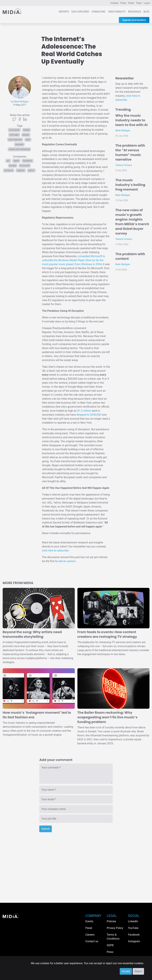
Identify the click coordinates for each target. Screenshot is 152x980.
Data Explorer (80, 12)
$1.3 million (84, 411)
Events (89, 921)
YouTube (19, 144)
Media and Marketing (19, 149)
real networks (15, 140)
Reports (64, 12)
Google (13, 166)
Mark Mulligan (123, 130)
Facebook (28, 161)
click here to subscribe (55, 551)
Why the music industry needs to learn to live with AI (132, 120)
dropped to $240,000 (89, 415)
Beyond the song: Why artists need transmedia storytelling (32, 634)
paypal (26, 135)
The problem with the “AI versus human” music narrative (130, 152)
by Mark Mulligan (20, 102)
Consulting (98, 12)
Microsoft (25, 166)
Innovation (14, 130)
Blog (146, 12)
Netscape (14, 135)
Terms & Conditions (113, 937)
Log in (147, 3)
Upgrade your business (134, 20)
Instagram (134, 941)
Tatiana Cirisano (124, 165)
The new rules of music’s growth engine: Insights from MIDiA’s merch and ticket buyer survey (132, 222)
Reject (138, 971)
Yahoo (31, 170)
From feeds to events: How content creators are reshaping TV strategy (107, 634)
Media (26, 130)
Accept (126, 971)
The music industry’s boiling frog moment (130, 185)
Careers (90, 935)
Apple (16, 161)
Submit (45, 829)
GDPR (110, 945)
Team (139, 3)
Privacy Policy (115, 928)
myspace (9, 170)
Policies (111, 921)
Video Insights (117, 12)
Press (123, 3)
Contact (114, 3)
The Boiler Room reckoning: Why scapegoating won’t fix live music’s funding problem (107, 717)
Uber (28, 140)
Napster (21, 170)
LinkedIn (133, 921)
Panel (131, 3)
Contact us (92, 941)
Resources (135, 12)
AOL (8, 161)
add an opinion (67, 561)
